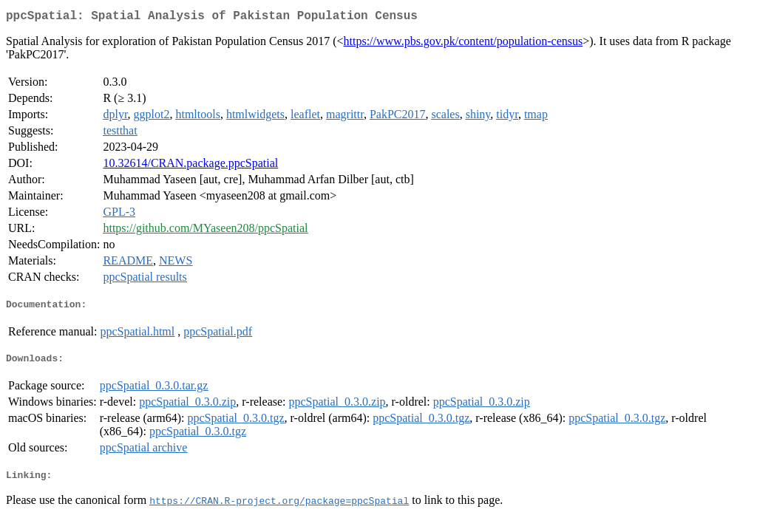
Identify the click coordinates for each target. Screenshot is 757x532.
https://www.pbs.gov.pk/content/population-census (464, 44)
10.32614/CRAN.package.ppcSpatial (190, 166)
